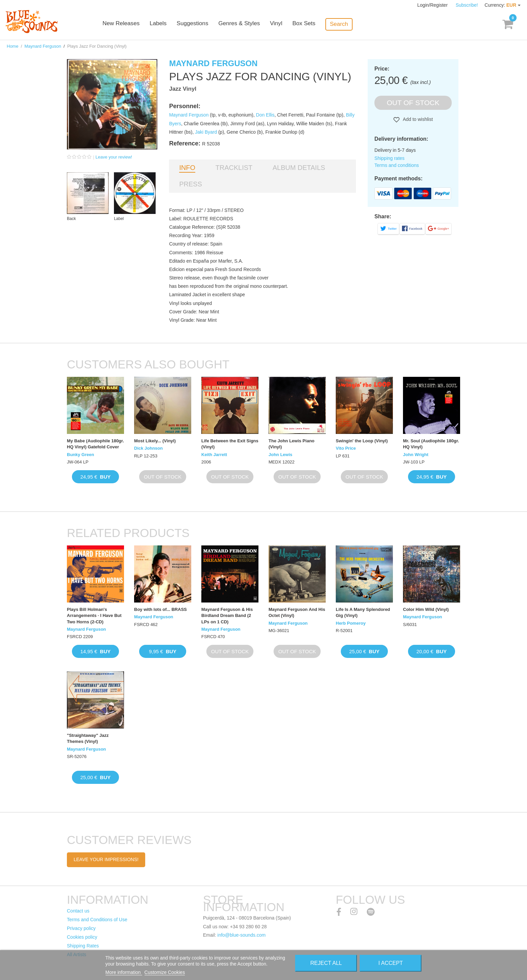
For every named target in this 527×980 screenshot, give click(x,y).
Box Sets (315, 24)
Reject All (326, 963)
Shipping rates (390, 158)
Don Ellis (265, 115)
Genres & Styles (250, 24)
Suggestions (204, 24)
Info (187, 168)
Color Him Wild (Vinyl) (426, 609)
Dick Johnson (148, 448)
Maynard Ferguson (43, 46)
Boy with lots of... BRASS (160, 609)
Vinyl (287, 24)
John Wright (416, 455)
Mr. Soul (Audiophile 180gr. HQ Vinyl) (431, 444)
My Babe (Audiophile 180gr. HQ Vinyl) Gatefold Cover (95, 444)
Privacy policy (81, 928)
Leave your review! (114, 157)
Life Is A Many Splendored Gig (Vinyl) (363, 612)
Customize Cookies (165, 972)
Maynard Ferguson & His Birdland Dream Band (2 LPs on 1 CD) (227, 615)
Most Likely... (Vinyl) (155, 441)
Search (350, 24)
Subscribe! (467, 5)
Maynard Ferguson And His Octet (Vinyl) (297, 612)
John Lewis (280, 455)
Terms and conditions (397, 165)
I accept (391, 963)
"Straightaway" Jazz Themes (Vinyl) (88, 738)
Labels (169, 24)
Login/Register (433, 5)
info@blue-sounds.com (241, 935)
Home (13, 46)
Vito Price (346, 448)
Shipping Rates (83, 946)
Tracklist (234, 168)
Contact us (78, 911)
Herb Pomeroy (351, 623)
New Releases (132, 24)
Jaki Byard (206, 132)
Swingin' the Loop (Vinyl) (362, 441)
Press (191, 184)
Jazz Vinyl (183, 89)
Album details (299, 168)
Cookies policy (82, 937)
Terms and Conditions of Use (97, 920)
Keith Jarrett (214, 455)
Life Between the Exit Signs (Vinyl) (230, 444)
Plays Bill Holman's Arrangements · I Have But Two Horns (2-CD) (94, 615)
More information (124, 972)
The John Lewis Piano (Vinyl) (292, 444)
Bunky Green (80, 455)
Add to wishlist (417, 119)
